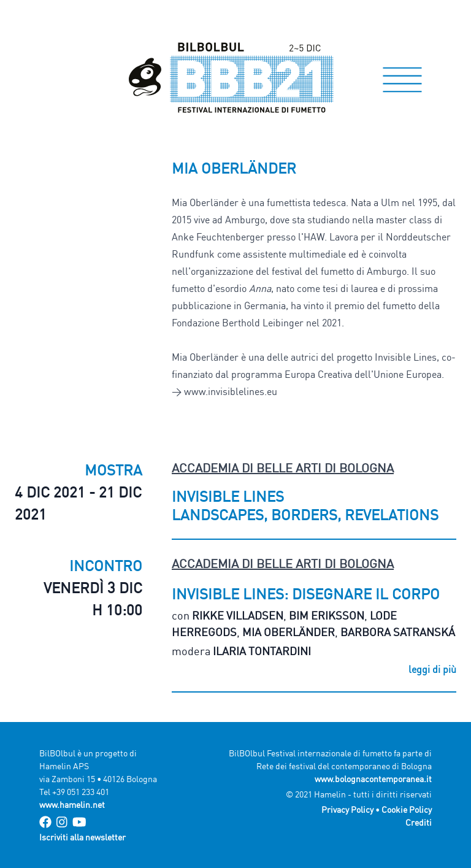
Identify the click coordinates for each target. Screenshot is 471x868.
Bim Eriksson (327, 615)
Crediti (419, 822)
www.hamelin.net (72, 805)
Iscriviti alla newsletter (82, 837)
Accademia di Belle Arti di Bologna (283, 468)
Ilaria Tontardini (262, 651)
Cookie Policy (407, 809)
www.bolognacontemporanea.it (373, 779)
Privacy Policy (347, 809)
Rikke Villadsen (238, 615)
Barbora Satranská (398, 632)
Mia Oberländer (289, 632)
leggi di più (432, 669)
